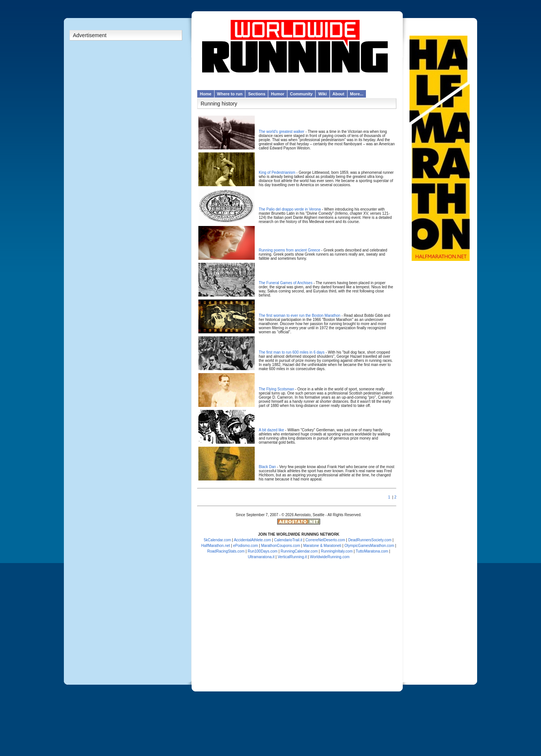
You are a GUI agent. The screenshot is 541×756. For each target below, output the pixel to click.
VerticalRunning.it (292, 557)
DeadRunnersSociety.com (370, 540)
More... (357, 94)
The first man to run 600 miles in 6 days (292, 352)
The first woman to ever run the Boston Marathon (300, 316)
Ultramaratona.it (261, 557)
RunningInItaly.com (337, 551)
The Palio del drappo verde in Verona (290, 209)
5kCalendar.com (218, 540)
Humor (277, 94)
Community (301, 94)
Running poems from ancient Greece (289, 250)
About (339, 94)
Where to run (230, 94)
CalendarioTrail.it (288, 540)
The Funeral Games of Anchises (286, 283)
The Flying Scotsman (277, 389)
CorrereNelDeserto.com (325, 540)
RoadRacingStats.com (226, 551)
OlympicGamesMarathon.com (369, 546)
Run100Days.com (262, 551)
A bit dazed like (271, 430)
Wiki (323, 94)
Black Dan (267, 467)
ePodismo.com (245, 546)
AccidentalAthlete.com (252, 540)
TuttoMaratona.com (372, 551)
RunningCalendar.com (299, 551)
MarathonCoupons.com (281, 546)
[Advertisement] (126, 161)
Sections (257, 94)
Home (206, 94)
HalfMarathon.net (216, 546)
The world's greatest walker (282, 132)
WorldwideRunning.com (330, 557)
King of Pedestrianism (277, 172)
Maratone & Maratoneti (322, 546)
